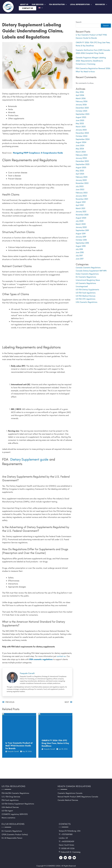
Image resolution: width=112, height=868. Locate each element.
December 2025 (82, 106)
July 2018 (79, 244)
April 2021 (80, 201)
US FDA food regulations (86, 286)
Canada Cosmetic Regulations (88, 262)
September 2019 (82, 226)
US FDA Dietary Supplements (87, 283)
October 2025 (82, 109)
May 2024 (80, 146)
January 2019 (81, 232)
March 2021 (80, 204)
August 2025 (81, 116)
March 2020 (81, 219)
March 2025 (81, 125)
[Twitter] (65, 857)
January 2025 (81, 128)
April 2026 (80, 94)
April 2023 (80, 170)
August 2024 (81, 140)
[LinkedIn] (70, 857)
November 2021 (82, 195)
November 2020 (82, 210)
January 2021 (81, 207)
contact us (61, 656)
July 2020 (80, 216)
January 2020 (81, 222)
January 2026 (81, 103)
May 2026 (80, 91)
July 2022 (80, 183)
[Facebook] (61, 857)
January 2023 (81, 177)
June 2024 (80, 143)
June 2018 (80, 247)
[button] (45, 4)
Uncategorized (82, 280)
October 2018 (81, 235)
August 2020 (81, 213)
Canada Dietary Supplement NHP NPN (91, 265)
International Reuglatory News (88, 274)
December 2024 (82, 131)
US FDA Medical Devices (86, 289)
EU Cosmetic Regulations (86, 271)
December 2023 (82, 158)
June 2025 (80, 119)
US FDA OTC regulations (86, 292)
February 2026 (82, 100)
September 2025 (83, 112)
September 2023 (83, 161)
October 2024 (82, 134)
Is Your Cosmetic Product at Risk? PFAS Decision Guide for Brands (19, 745)
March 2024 (81, 149)
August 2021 (81, 198)
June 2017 (80, 253)
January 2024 (81, 155)
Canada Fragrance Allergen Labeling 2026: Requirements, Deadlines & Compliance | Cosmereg (91, 60)
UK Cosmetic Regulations (86, 277)
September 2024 (83, 137)
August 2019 (81, 229)
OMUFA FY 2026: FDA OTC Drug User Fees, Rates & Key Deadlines (55, 743)
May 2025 (80, 122)
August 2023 (81, 164)
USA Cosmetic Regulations (87, 296)
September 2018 (82, 238)
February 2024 (82, 152)
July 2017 (79, 250)
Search (79, 22)
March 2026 (81, 97)
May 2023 (80, 167)
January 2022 (81, 192)
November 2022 (82, 180)
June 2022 (80, 186)
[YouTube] (74, 857)
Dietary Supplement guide (30, 459)
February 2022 (82, 189)
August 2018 (81, 241)
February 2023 (82, 174)
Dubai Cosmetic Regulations (87, 268)
